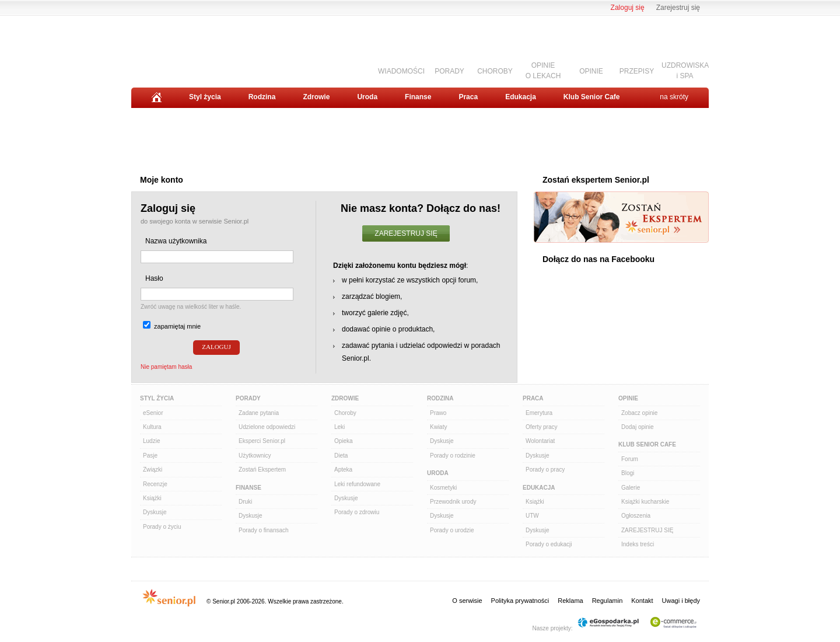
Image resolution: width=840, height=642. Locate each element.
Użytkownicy (255, 456)
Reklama (570, 601)
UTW (532, 516)
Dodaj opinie (638, 427)
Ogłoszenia (636, 516)
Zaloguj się (628, 8)
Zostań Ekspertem (262, 470)
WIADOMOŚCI (401, 71)
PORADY (449, 71)
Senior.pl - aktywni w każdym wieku (196, 47)
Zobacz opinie (639, 413)
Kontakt (642, 601)
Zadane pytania (259, 413)
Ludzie (151, 441)
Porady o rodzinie (453, 456)
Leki (339, 427)
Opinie (628, 398)
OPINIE (591, 71)
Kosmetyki (443, 488)
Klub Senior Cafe (592, 97)
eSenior (153, 413)
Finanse (418, 97)
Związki (153, 470)
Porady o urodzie (452, 530)
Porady (248, 398)
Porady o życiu (162, 527)
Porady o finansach (264, 530)
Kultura (152, 427)
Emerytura (539, 413)
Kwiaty (438, 427)
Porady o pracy (545, 470)
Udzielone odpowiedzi (267, 427)
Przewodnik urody (453, 502)
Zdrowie (316, 97)
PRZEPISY (637, 71)
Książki (152, 498)
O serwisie (467, 601)
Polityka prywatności (520, 601)
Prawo (438, 413)
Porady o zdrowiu (357, 512)
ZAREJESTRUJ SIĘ (406, 233)
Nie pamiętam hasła (166, 367)
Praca (468, 97)
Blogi (628, 473)
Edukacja (521, 97)
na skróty (674, 97)
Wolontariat (540, 441)
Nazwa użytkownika (176, 241)
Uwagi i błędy (681, 601)
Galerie (631, 488)
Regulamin (608, 601)
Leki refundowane (357, 484)
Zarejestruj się (678, 8)
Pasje (150, 456)
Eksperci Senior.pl (262, 441)
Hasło (154, 278)
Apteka (343, 470)
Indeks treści (638, 544)
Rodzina (262, 97)
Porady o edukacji (549, 544)
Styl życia (205, 97)
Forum (630, 459)
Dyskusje (155, 512)
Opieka (344, 441)
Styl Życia (157, 398)
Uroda (367, 97)
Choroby (345, 413)
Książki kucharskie (645, 502)
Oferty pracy (541, 427)
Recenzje (155, 484)
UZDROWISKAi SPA (685, 70)
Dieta (341, 456)
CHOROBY (495, 71)
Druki (245, 502)
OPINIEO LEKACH (543, 70)
